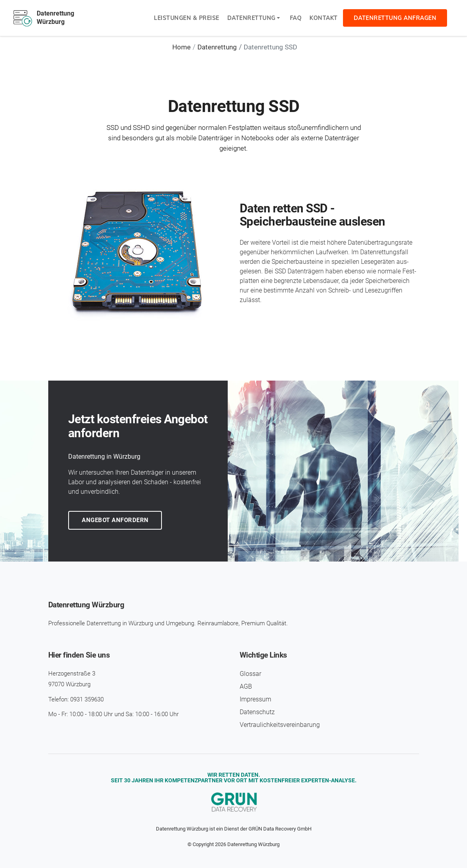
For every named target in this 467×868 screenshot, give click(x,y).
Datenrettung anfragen (395, 18)
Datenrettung (251, 18)
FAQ (296, 18)
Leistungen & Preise (187, 18)
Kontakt (324, 18)
